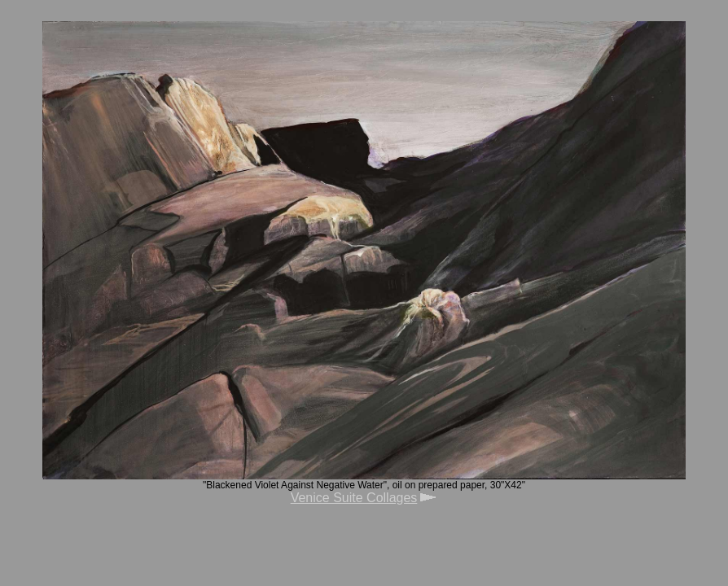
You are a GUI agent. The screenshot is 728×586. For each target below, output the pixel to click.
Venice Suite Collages (354, 498)
